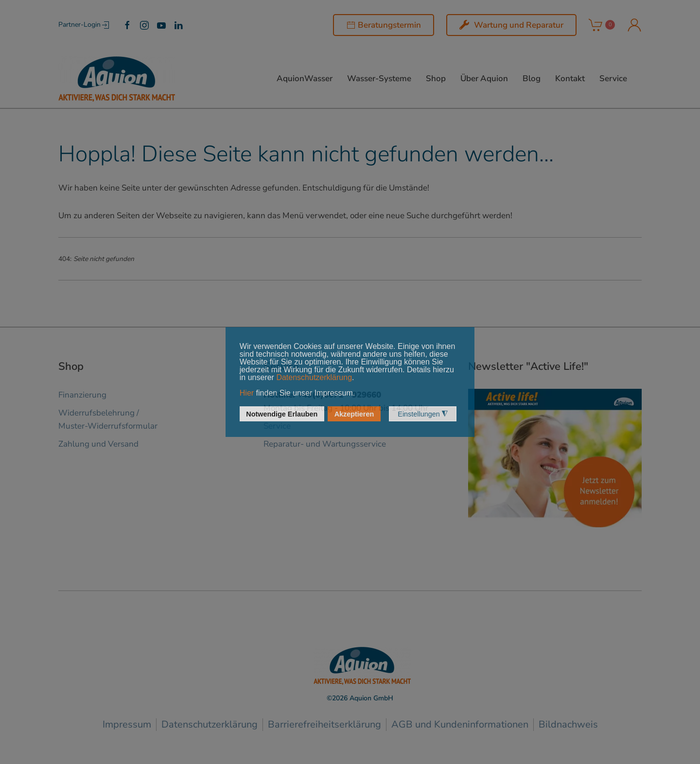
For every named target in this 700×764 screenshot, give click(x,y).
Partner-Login (84, 25)
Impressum (127, 724)
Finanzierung (82, 395)
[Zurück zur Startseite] (117, 79)
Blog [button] (532, 78)
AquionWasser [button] (305, 78)
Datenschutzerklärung (210, 724)
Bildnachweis (568, 724)
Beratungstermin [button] (384, 25)
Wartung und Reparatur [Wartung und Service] (511, 25)
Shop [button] (436, 78)
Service (613, 78)
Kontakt (570, 78)
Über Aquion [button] (484, 78)
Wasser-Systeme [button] (379, 78)
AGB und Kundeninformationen (460, 724)
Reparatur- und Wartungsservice (325, 444)
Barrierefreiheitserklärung (324, 724)
